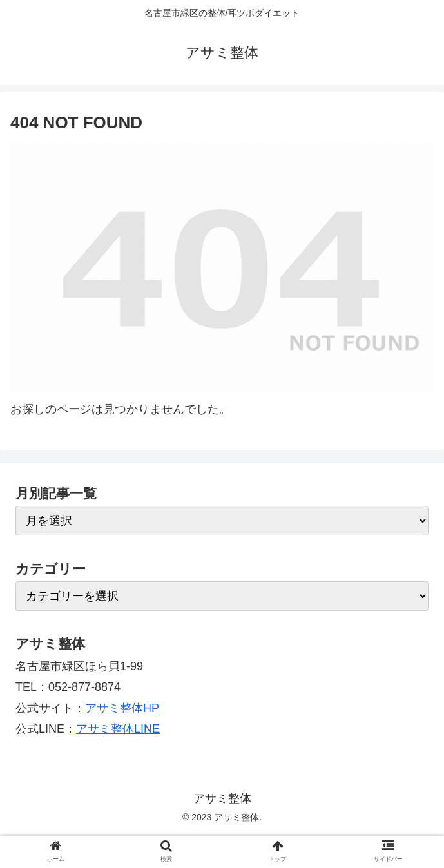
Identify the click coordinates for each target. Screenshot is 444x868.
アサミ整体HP (122, 708)
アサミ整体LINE (118, 729)
